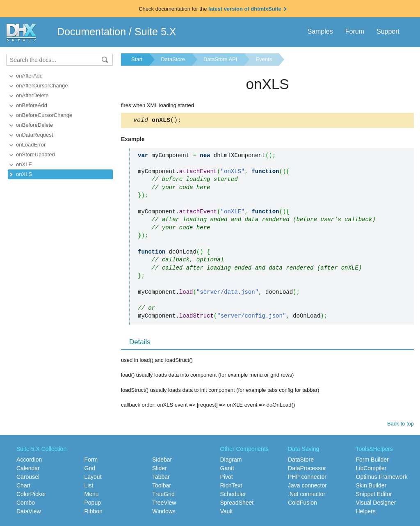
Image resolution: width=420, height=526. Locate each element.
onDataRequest (34, 135)
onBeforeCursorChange (44, 115)
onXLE (24, 164)
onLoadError (31, 145)
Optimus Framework (382, 478)
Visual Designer (376, 504)
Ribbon (94, 512)
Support (388, 31)
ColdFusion (302, 504)
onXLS (24, 174)
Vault (227, 512)
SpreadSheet (237, 504)
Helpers (366, 512)
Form (91, 461)
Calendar (28, 469)
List (89, 487)
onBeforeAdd (32, 105)
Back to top (401, 425)
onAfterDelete (32, 95)
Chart (23, 487)
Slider (160, 469)
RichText (231, 487)
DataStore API (220, 59)
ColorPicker (31, 495)
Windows (164, 512)
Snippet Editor (374, 495)
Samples (320, 31)
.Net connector (307, 495)
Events (264, 59)
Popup (93, 504)
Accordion (29, 461)
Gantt (227, 469)
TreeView (164, 504)
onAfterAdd (29, 76)
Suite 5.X (155, 32)
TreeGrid (163, 495)
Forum (355, 31)
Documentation (91, 32)
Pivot (227, 478)
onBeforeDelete (34, 125)
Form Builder (372, 461)
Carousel (28, 478)
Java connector (307, 487)
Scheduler (233, 495)
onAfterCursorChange (42, 86)
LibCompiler (371, 469)
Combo (26, 504)
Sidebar (162, 461)
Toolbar (162, 487)
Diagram (231, 461)
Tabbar (161, 478)
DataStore (173, 59)
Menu (92, 495)
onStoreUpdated (35, 154)
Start (137, 59)
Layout (93, 478)
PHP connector (307, 478)
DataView (29, 512)
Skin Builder (371, 487)
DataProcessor (307, 469)
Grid (90, 469)
